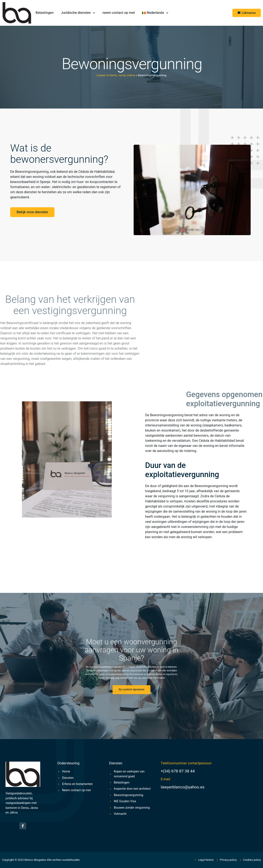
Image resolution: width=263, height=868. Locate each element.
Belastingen (45, 13)
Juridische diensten (78, 13)
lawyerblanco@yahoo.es (183, 787)
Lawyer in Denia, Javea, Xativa (116, 75)
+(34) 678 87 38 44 (178, 771)
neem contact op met (119, 13)
